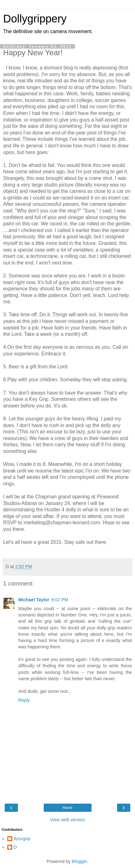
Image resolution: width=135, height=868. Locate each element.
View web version (68, 820)
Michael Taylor (34, 600)
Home (67, 808)
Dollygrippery (35, 19)
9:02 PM (60, 600)
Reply (24, 700)
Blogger (79, 861)
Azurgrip (22, 839)
